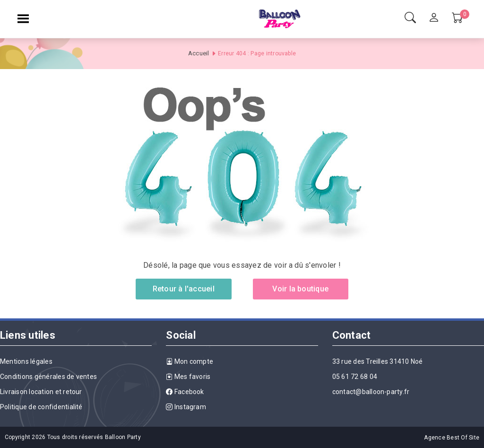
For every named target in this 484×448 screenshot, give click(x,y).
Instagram (186, 407)
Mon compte (190, 361)
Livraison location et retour (41, 392)
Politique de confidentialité (41, 407)
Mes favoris (188, 377)
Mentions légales (26, 361)
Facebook (185, 392)
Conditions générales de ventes (48, 377)
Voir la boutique (300, 289)
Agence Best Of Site (452, 438)
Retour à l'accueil (184, 289)
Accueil (199, 53)
